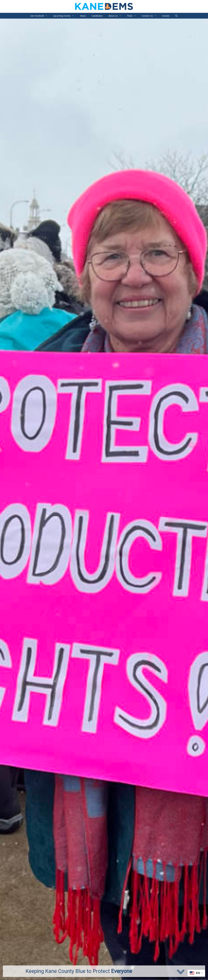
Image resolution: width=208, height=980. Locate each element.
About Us (116, 16)
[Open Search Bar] (176, 16)
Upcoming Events (65, 16)
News (83, 16)
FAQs (133, 16)
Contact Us (151, 16)
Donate (166, 16)
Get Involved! (40, 16)
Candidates (97, 16)
